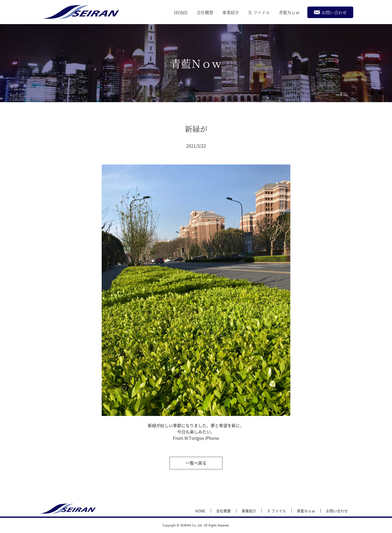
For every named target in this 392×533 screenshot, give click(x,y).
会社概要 (205, 12)
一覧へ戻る (196, 463)
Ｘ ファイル (259, 12)
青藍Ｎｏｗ (289, 12)
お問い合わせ (330, 12)
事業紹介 (231, 12)
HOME (181, 12)
